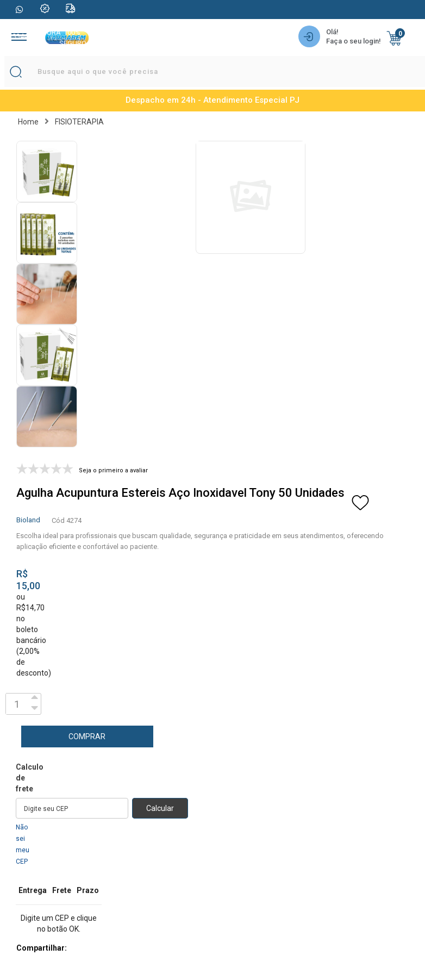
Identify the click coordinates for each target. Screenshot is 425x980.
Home (28, 122)
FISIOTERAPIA (79, 122)
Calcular (160, 808)
